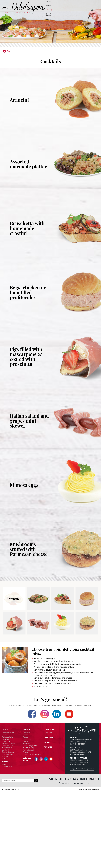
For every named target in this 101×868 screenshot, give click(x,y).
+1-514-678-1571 (77, 761)
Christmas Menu (8, 730)
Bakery (35, 3)
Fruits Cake (6, 732)
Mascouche (75, 745)
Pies (4, 755)
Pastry (29, 3)
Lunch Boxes (51, 3)
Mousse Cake (7, 745)
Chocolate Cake (8, 742)
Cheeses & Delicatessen (32, 751)
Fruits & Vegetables (30, 742)
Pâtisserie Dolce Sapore (11, 786)
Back (7, 51)
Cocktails (26, 730)
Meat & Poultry (29, 745)
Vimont (74, 734)
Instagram (47, 712)
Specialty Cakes (8, 751)
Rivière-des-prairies (79, 755)
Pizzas (25, 749)
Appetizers (27, 736)
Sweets (26, 732)
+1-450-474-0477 (77, 751)
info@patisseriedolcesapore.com (82, 766)
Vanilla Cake (7, 747)
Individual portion (9, 740)
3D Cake (5, 753)
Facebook (40, 712)
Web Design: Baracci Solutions (89, 786)
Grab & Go (39, 7)
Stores (46, 7)
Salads (25, 738)
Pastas (25, 734)
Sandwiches (27, 740)
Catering (42, 3)
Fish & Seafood (28, 747)
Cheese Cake (7, 738)
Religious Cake (7, 734)
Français (53, 7)
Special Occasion (8, 749)
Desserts (5, 736)
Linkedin (54, 712)
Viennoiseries (7, 763)
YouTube (61, 712)
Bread (4, 761)
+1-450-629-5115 (77, 741)
